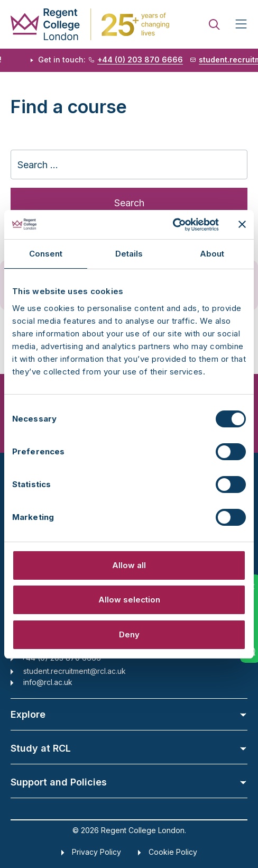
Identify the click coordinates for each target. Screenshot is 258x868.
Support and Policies (129, 782)
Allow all (129, 565)
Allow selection (129, 600)
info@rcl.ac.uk (48, 682)
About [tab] (212, 254)
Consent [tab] (46, 254)
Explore (129, 714)
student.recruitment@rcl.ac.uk (75, 671)
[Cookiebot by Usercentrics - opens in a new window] (173, 225)
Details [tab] (129, 254)
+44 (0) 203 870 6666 (143, 60)
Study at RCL (129, 748)
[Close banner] (242, 224)
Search (129, 203)
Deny (129, 634)
